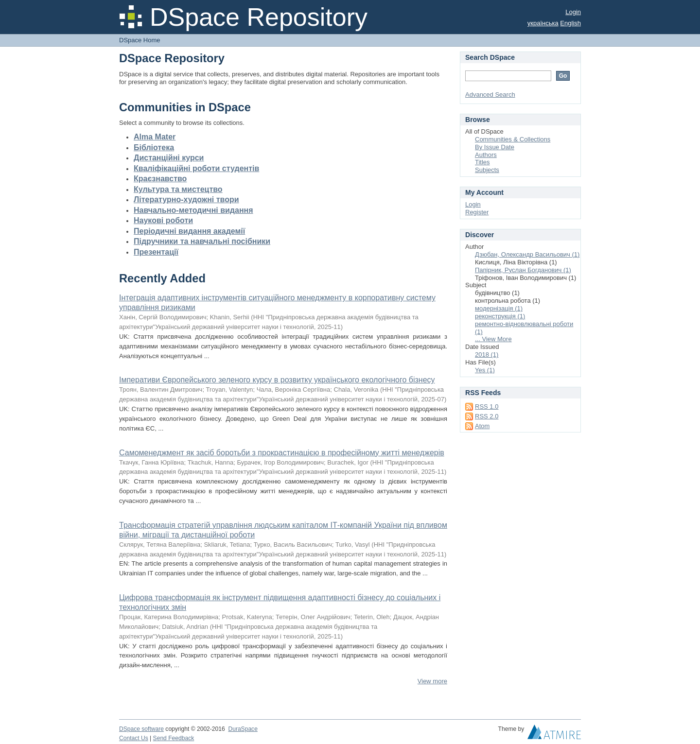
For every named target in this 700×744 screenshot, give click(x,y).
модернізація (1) (499, 308)
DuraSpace (243, 729)
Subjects (487, 170)
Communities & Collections (513, 139)
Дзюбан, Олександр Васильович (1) (527, 254)
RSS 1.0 (487, 407)
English (570, 23)
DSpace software (141, 729)
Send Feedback (174, 738)
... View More (493, 339)
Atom (482, 426)
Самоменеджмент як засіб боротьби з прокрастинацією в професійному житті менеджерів (282, 453)
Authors (486, 155)
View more (432, 681)
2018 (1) (487, 355)
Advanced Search (490, 95)
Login (573, 12)
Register (477, 212)
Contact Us (134, 738)
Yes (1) (485, 370)
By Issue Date (495, 147)
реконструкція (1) (500, 316)
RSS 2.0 (487, 416)
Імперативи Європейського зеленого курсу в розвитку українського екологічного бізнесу (277, 380)
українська (543, 23)
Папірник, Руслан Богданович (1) (523, 270)
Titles (482, 162)
